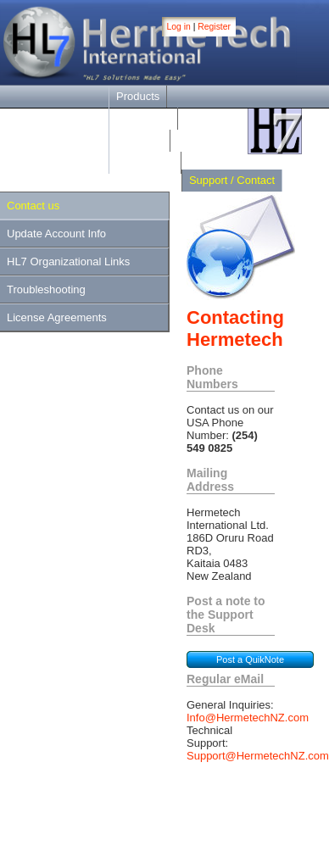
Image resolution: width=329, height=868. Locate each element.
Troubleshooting (46, 289)
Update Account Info (56, 234)
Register (214, 27)
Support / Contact (232, 180)
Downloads (143, 118)
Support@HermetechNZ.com (258, 756)
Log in (179, 27)
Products (138, 96)
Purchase (139, 140)
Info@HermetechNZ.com (248, 718)
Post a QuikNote (250, 659)
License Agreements (57, 317)
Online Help (145, 162)
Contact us (33, 206)
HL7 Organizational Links (68, 262)
